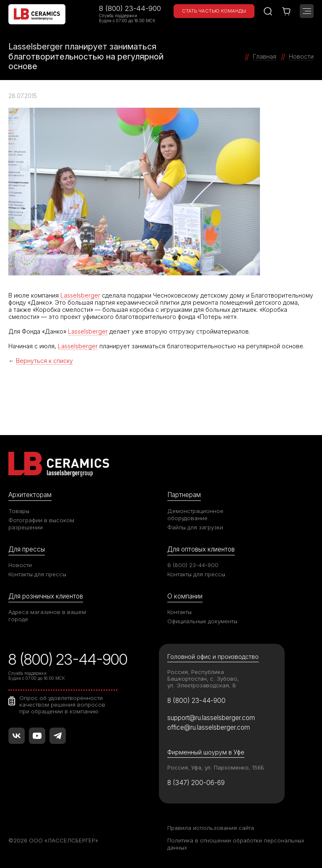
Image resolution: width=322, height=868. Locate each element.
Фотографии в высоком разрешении (41, 524)
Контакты (179, 612)
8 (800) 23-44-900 (130, 8)
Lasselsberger (80, 295)
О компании (185, 596)
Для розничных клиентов (46, 596)
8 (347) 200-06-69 (196, 783)
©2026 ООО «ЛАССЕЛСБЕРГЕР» (53, 840)
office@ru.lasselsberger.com (209, 727)
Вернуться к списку (44, 361)
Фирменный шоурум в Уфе (206, 752)
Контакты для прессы (37, 574)
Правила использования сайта (211, 828)
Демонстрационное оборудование (195, 514)
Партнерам (184, 495)
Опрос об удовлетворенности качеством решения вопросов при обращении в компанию (62, 705)
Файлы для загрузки (195, 527)
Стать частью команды (214, 11)
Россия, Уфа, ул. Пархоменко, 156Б (216, 767)
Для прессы (27, 549)
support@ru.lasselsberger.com (211, 718)
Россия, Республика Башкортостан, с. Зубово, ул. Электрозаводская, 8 (203, 679)
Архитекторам (30, 495)
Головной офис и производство (213, 657)
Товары (19, 511)
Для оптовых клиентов (201, 549)
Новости (20, 565)
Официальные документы (202, 621)
